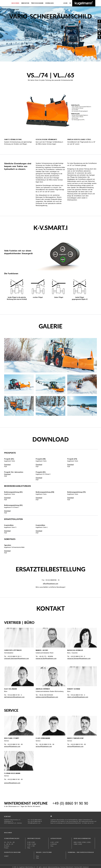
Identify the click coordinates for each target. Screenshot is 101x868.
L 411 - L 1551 (31, 846)
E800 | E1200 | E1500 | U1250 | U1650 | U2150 (82, 843)
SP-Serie (7, 846)
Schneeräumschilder (12, 839)
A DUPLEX (54, 844)
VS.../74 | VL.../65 (9, 842)
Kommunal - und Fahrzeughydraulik (81, 852)
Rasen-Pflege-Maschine (12, 852)
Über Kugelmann (37, 3)
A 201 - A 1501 (54, 842)
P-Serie (6, 848)
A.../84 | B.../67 (9, 844)
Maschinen (15, 3)
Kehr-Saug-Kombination (82, 839)
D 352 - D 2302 (32, 844)
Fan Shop (16, 10)
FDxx (29, 848)
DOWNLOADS (50, 3)
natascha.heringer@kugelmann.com (79, 659)
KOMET (6, 856)
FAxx (52, 846)
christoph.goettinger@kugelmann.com (16, 659)
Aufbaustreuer (56, 839)
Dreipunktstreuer (34, 839)
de (70, 3)
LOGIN (65, 3)
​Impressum (86, 867)
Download (7, 465)
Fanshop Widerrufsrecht (67, 867)
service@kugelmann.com (12, 746)
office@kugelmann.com (34, 823)
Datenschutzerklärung (54, 867)
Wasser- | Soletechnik (44, 852)
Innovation (25, 3)
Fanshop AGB (78, 867)
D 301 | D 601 (31, 842)
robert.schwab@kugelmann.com (78, 697)
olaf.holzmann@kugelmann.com (14, 697)
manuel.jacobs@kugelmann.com (46, 659)
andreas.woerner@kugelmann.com (47, 697)
